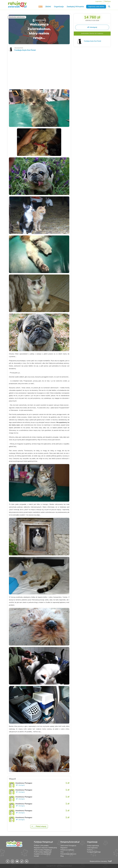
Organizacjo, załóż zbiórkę (96, 7)
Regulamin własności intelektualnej (45, 848)
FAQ (62, 852)
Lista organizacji (92, 848)
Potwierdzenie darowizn (68, 854)
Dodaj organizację (93, 846)
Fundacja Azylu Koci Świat (25, 50)
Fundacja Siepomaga (94, 852)
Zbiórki (48, 7)
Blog (62, 856)
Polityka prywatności (67, 850)
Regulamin (64, 848)
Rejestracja (107, 1)
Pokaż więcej (38, 826)
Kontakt (36, 856)
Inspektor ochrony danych (42, 854)
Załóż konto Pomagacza (68, 846)
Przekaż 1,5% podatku (41, 846)
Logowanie (99, 1)
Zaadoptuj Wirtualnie (75, 7)
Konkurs (90, 850)
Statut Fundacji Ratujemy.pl (43, 850)
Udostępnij (20, 785)
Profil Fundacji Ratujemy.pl (43, 852)
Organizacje (59, 7)
